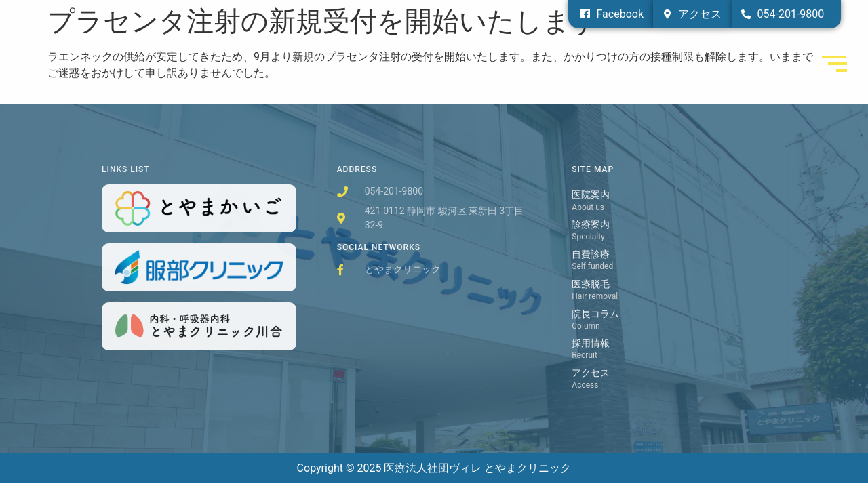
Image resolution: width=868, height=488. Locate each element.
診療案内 (591, 225)
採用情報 (591, 343)
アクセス (591, 373)
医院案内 (591, 195)
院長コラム (595, 314)
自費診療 (591, 255)
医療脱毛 (591, 284)
